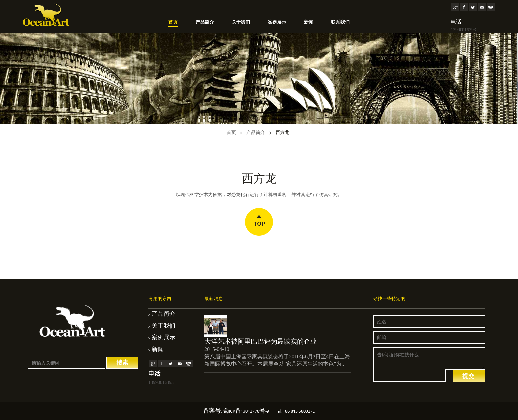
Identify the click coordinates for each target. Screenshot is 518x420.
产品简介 (205, 23)
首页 (173, 23)
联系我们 (340, 23)
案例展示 (277, 23)
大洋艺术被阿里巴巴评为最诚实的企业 (261, 341)
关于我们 (241, 23)
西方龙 (282, 133)
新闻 (309, 23)
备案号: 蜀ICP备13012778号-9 (236, 412)
